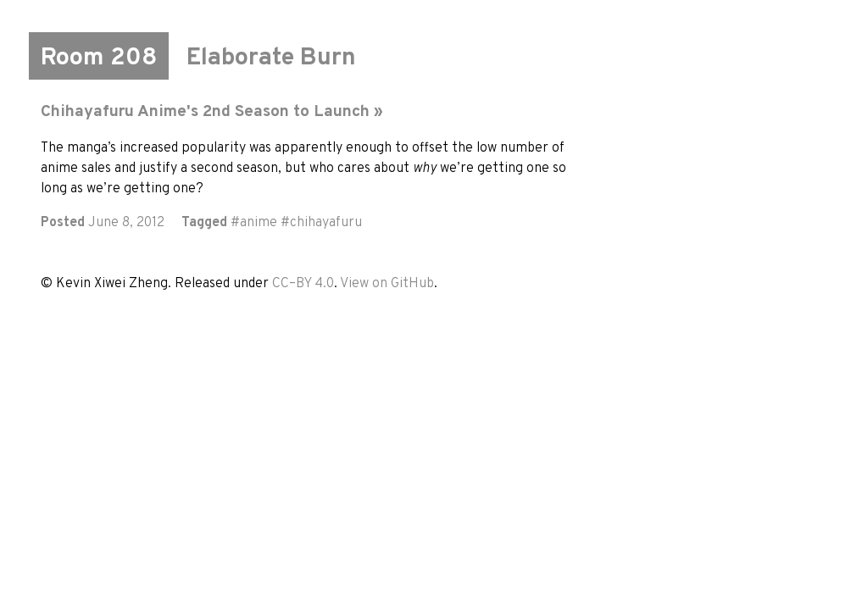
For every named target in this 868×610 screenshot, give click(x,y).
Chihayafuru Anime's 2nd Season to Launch (205, 112)
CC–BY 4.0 (303, 284)
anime (259, 223)
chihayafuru (326, 223)
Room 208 (99, 58)
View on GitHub (387, 284)
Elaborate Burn (271, 58)
